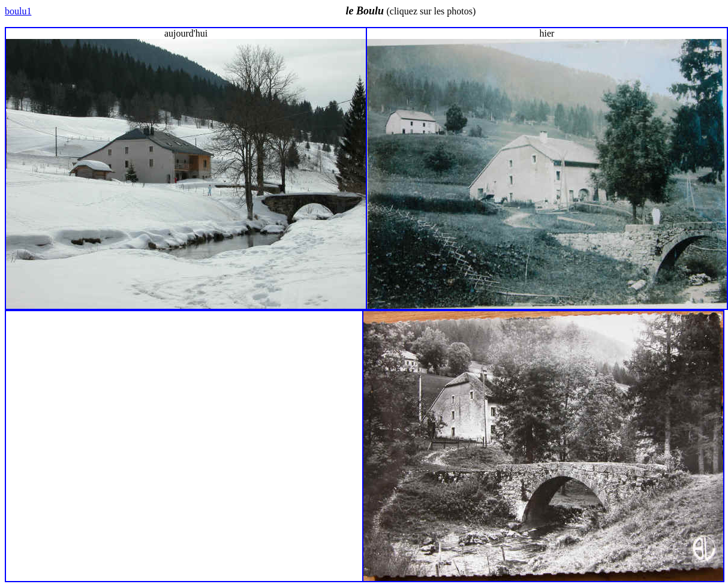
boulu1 (18, 11)
